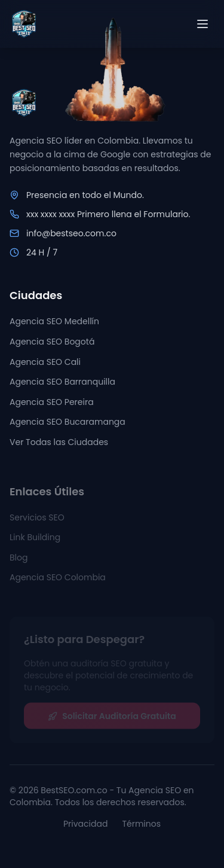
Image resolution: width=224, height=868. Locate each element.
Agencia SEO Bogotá (52, 342)
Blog (19, 561)
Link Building (35, 541)
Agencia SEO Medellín (54, 322)
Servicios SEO (37, 520)
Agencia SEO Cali (45, 363)
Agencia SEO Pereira (52, 403)
